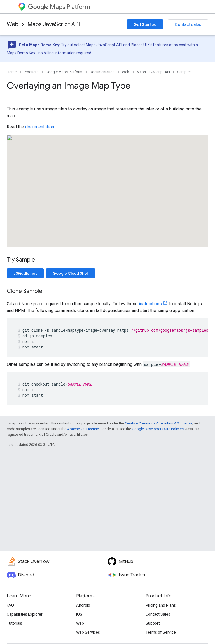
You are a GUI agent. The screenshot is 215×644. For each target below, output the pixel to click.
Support (153, 623)
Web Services (88, 632)
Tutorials (14, 623)
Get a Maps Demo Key (39, 45)
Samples (184, 72)
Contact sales (188, 24)
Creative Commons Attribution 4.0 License (159, 423)
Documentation (102, 72)
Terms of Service (161, 632)
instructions (150, 304)
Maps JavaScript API (54, 24)
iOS (79, 614)
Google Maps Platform (64, 72)
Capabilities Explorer (25, 614)
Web (13, 24)
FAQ (10, 605)
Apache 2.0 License (83, 429)
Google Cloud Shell (71, 273)
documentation (40, 127)
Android (83, 605)
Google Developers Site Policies (158, 429)
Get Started (145, 24)
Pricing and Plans (161, 605)
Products (31, 72)
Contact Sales (158, 614)
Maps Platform (59, 7)
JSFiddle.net (25, 273)
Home (12, 72)
